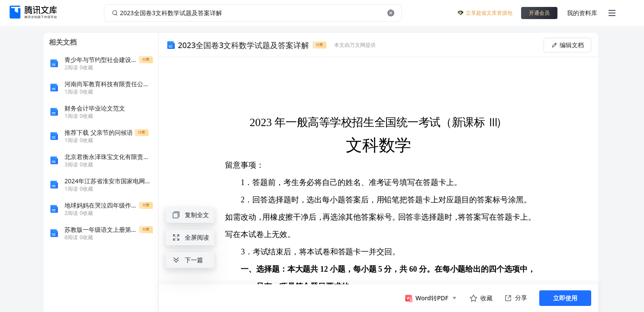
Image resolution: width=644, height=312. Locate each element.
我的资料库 (582, 13)
